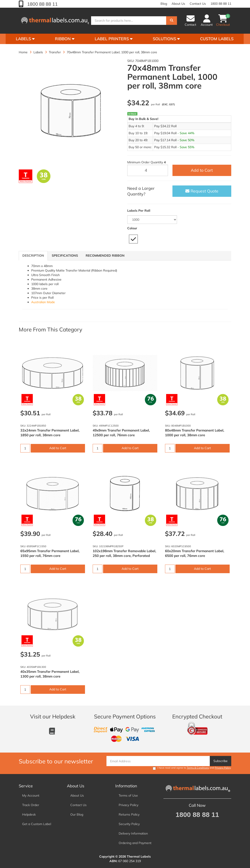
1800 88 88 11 (42, 4)
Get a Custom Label (37, 824)
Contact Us (198, 4)
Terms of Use (128, 795)
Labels (25, 39)
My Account (31, 795)
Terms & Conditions (198, 768)
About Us (178, 4)
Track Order (31, 805)
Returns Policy (129, 814)
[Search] (172, 21)
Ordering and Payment (135, 843)
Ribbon (65, 39)
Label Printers (114, 39)
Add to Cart (202, 170)
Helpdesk (29, 814)
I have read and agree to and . (192, 768)
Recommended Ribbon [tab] (105, 256)
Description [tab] (33, 256)
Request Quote (202, 191)
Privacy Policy (223, 768)
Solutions (166, 39)
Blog (164, 4)
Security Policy (129, 824)
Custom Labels (217, 39)
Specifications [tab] (65, 256)
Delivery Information (133, 833)
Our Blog (77, 814)
